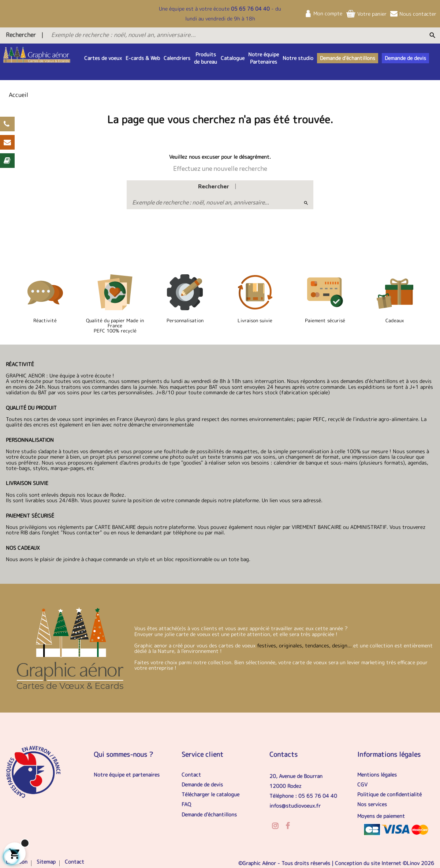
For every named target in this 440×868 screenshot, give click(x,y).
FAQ (186, 804)
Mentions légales (377, 775)
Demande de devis (202, 784)
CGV (362, 784)
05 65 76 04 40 (250, 9)
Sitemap (46, 862)
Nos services (372, 804)
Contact (191, 775)
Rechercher (21, 35)
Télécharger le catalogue (210, 794)
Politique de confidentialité (389, 794)
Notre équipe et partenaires (127, 775)
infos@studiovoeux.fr (295, 806)
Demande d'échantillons (209, 814)
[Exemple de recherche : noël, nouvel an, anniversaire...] (200, 35)
